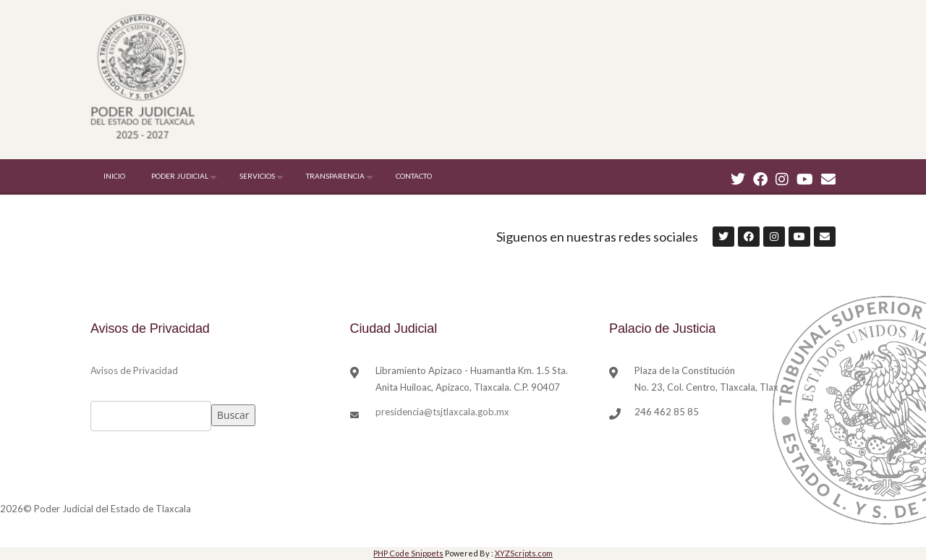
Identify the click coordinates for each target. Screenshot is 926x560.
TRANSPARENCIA (335, 176)
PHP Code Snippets (408, 553)
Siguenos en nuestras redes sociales (597, 237)
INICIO (114, 176)
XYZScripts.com (524, 553)
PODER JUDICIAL (180, 176)
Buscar (233, 415)
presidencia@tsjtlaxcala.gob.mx (442, 412)
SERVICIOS (257, 176)
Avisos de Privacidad (134, 370)
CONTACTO (414, 176)
